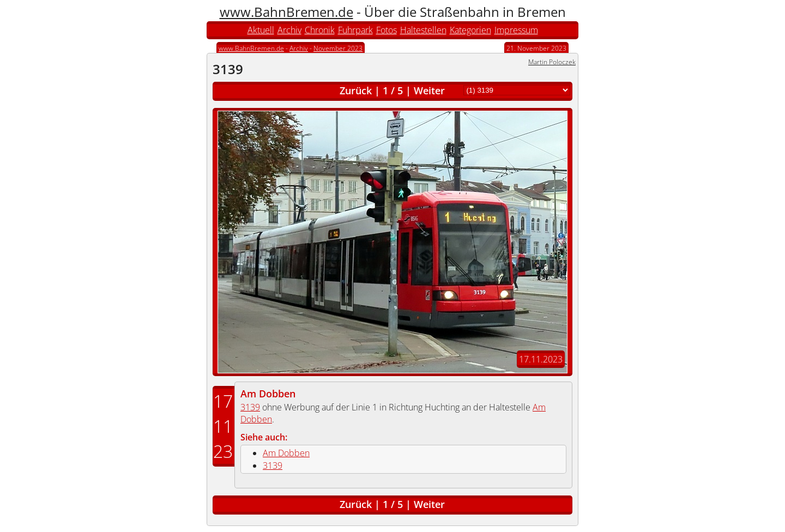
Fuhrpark (355, 30)
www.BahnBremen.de (286, 12)
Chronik (320, 30)
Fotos (387, 30)
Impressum (516, 30)
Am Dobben (268, 394)
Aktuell (261, 30)
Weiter (429, 90)
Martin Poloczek (552, 62)
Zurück (356, 90)
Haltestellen (423, 30)
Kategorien (470, 30)
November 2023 (338, 48)
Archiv (289, 30)
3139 (250, 407)
